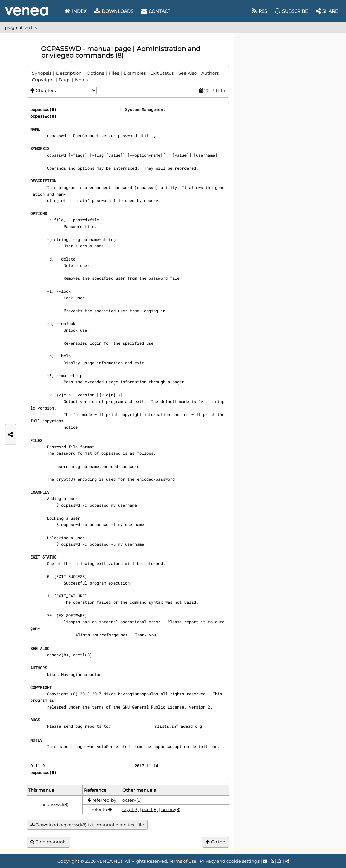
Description (69, 73)
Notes (81, 80)
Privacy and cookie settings (230, 861)
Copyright (43, 80)
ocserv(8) (58, 655)
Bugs (65, 80)
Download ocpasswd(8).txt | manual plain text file (87, 825)
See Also (188, 73)
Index (76, 11)
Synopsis (42, 73)
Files (114, 73)
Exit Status (162, 73)
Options (95, 73)
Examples (135, 73)
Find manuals (48, 842)
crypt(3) (66, 479)
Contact (155, 11)
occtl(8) (82, 655)
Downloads (114, 11)
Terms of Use (183, 861)
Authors (210, 73)
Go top (216, 842)
